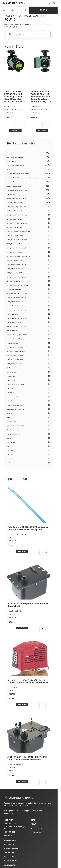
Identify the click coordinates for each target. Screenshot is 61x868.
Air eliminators (11, 376)
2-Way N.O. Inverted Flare (15, 244)
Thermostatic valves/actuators (16, 409)
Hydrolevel (10, 459)
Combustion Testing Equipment (16, 157)
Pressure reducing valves (15, 405)
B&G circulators (12, 422)
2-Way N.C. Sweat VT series (15, 236)
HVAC (9, 170)
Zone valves (11, 418)
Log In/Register (53, 3)
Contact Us (8, 831)
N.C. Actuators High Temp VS (16, 322)
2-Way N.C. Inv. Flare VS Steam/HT (17, 215)
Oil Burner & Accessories (14, 186)
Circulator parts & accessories (16, 385)
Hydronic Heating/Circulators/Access (18, 174)
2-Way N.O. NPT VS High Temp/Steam (18, 248)
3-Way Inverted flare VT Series (16, 273)
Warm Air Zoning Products (15, 203)
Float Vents (11, 393)
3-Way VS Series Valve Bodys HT (17, 298)
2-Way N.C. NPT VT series (15, 227)
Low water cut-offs (13, 397)
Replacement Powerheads (15, 211)
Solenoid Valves (12, 194)
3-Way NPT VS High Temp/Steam (17, 277)
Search (27, 12)
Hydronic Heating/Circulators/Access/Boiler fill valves (23, 178)
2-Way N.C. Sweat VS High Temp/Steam (19, 232)
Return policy (38, 826)
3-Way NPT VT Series (14, 281)
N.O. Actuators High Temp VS (16, 339)
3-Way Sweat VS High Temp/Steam (17, 285)
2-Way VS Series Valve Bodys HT (17, 265)
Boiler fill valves (12, 380)
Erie (8, 447)
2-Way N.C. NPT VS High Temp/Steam (18, 223)
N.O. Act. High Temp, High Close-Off (18, 327)
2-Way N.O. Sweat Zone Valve (16, 360)
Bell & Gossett (11, 442)
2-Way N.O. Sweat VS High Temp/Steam (19, 256)
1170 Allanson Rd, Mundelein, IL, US (16, 825)
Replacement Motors (13, 343)
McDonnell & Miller (13, 463)
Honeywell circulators (14, 434)
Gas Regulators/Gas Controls (16, 165)
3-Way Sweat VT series (14, 289)
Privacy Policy (51, 811)
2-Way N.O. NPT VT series (15, 252)
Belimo (9, 438)
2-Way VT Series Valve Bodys (16, 269)
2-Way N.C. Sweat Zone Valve (16, 351)
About (35, 822)
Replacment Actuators (14, 368)
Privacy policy (38, 830)
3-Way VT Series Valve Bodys (16, 302)
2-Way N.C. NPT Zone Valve (15, 347)
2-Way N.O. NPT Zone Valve (15, 356)
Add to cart (16, 130)
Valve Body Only (12, 372)
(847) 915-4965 (10, 828)
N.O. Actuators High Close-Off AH (17, 335)
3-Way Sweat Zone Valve (15, 364)
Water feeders (11, 413)
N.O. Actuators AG (12, 331)
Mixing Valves (11, 401)
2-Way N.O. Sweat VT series (15, 260)
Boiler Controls (12, 153)
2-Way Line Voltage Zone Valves (17, 207)
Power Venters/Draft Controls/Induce (18, 190)
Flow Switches (11, 161)
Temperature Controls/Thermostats (17, 198)
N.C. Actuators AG (12, 314)
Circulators (10, 389)
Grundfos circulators (13, 430)
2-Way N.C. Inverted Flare (15, 219)
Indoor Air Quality (12, 182)
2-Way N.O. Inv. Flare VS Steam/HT (17, 240)
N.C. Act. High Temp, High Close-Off (18, 310)
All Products (10, 861)
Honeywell (10, 451)
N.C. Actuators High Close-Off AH (17, 318)
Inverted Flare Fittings (14, 306)
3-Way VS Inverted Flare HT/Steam (17, 294)
